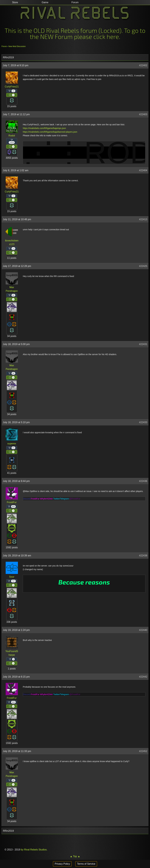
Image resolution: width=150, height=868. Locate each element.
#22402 (143, 65)
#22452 (143, 751)
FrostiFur (12, 502)
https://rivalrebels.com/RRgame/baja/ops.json (44, 128)
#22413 (143, 219)
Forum (4, 46)
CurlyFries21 (12, 87)
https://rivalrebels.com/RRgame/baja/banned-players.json (50, 132)
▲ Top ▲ (75, 856)
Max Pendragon (12, 289)
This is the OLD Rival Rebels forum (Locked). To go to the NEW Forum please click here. (75, 33)
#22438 (143, 556)
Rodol (12, 136)
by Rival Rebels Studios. (34, 850)
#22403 (143, 114)
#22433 (143, 422)
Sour (12, 577)
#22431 (143, 344)
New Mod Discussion (17, 46)
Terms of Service (86, 864)
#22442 (143, 677)
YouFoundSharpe (12, 653)
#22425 (143, 266)
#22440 (143, 630)
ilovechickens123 (12, 242)
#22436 (143, 481)
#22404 (143, 170)
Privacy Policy (62, 864)
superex (12, 444)
